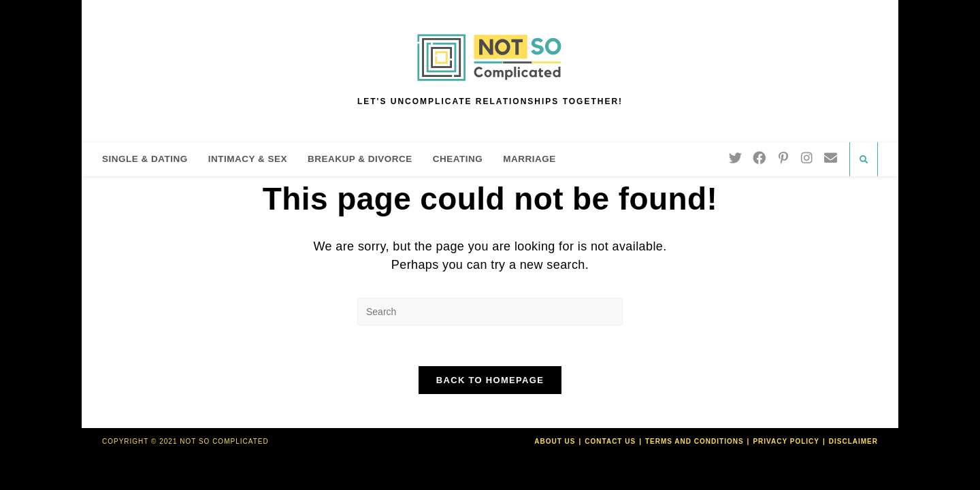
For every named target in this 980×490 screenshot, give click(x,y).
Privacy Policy (786, 441)
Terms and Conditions (695, 441)
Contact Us (610, 441)
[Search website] (864, 160)
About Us (555, 441)
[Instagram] (807, 158)
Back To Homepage (490, 380)
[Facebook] (759, 158)
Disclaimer (853, 441)
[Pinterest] (783, 158)
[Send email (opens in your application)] (831, 158)
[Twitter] (735, 158)
